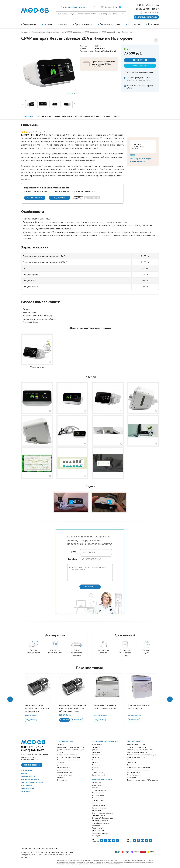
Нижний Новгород (78, 7)
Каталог (48, 24)
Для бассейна (97, 755)
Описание (28, 116)
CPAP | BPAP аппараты (72, 32)
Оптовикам (134, 24)
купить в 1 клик (140, 66)
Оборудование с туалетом (67, 755)
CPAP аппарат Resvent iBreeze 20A (117, 32)
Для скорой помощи (100, 808)
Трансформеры (98, 772)
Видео (117, 116)
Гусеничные (96, 750)
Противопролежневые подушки (69, 760)
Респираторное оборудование (45, 32)
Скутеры (60, 752)
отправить (90, 587)
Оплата (130, 78)
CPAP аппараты (91, 32)
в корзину (140, 60)
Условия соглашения (50, 849)
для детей (59, 198)
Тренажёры (61, 777)
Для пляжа (60, 762)
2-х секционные (98, 793)
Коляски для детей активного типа (140, 750)
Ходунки (130, 760)
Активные (60, 745)
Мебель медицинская (100, 833)
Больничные (96, 810)
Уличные (95, 770)
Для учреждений (98, 831)
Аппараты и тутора (134, 775)
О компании (30, 24)
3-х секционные (98, 795)
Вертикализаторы (63, 767)
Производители (83, 24)
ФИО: (74, 552)
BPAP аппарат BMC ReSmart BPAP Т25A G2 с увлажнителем (37, 708)
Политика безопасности (30, 849)
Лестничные (96, 765)
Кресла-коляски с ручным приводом (70, 747)
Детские (95, 788)
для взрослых (35, 198)
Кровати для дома (63, 770)
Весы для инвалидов (64, 775)
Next (75, 104)
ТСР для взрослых (65, 741)
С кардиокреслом (98, 816)
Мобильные (96, 767)
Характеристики (63, 116)
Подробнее (31, 720)
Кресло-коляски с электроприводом (70, 750)
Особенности (44, 116)
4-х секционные (98, 798)
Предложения (27, 788)
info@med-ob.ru (32, 760)
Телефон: (72, 559)
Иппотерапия (62, 780)
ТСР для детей (134, 741)
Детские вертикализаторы (137, 752)
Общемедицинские (99, 790)
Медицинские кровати (102, 779)
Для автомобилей (98, 775)
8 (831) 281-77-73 (148, 5)
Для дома (95, 762)
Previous (23, 104)
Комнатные (96, 752)
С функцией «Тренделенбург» (103, 818)
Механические (97, 785)
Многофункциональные (101, 823)
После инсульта (98, 828)
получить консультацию (146, 17)
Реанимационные (98, 805)
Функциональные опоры (136, 757)
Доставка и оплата (110, 24)
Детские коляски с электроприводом (141, 755)
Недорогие (96, 826)
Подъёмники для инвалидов (105, 741)
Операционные (98, 800)
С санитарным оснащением (102, 813)
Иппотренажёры (133, 772)
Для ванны (96, 757)
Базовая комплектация (87, 116)
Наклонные (96, 747)
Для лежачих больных (100, 821)
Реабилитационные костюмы (138, 770)
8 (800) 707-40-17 (148, 9)
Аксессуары (96, 836)
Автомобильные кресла (136, 745)
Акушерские (96, 803)
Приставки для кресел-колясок (68, 757)
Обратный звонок (32, 765)
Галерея (107, 116)
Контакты (154, 24)
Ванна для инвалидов (64, 772)
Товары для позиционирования (139, 767)
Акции (64, 24)
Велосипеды (132, 762)
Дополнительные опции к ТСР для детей (142, 780)
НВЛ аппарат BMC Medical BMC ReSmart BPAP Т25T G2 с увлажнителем (72, 708)
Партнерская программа (32, 782)
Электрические (98, 760)
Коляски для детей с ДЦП (137, 747)
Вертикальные (97, 745)
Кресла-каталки (62, 765)
